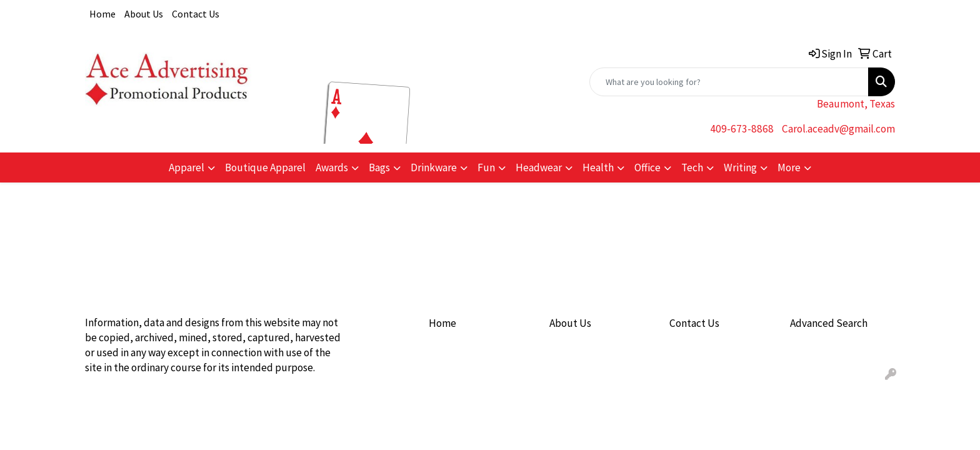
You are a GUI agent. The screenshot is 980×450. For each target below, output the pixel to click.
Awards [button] (332, 167)
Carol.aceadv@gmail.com (838, 129)
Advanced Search (829, 323)
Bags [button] (379, 167)
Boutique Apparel (265, 167)
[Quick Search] (729, 82)
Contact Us (196, 14)
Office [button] (647, 167)
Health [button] (598, 167)
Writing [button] (740, 167)
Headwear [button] (539, 167)
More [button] (789, 167)
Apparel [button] (187, 167)
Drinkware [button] (434, 167)
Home (102, 14)
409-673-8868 (742, 129)
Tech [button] (692, 167)
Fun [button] (486, 167)
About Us (144, 14)
